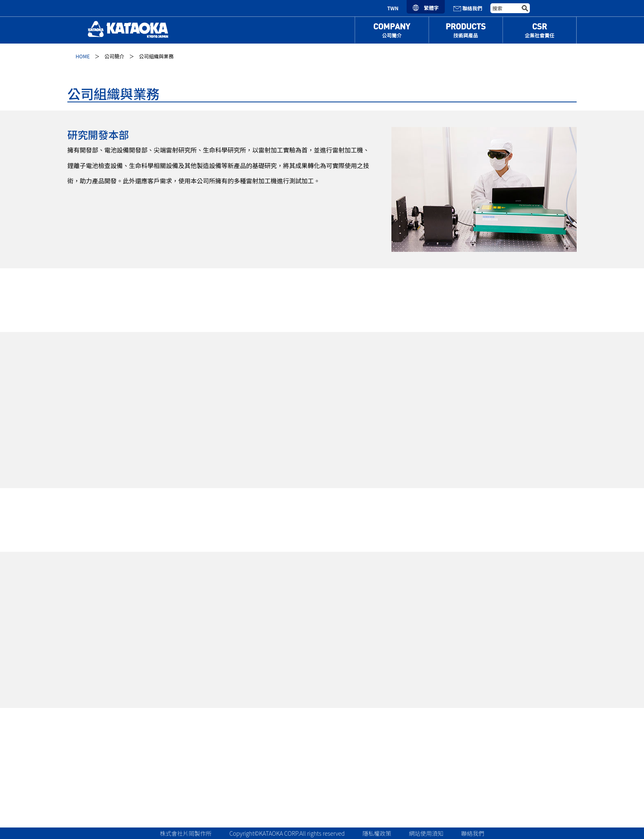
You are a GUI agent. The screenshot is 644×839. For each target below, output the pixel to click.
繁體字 (426, 8)
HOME (83, 56)
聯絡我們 (468, 8)
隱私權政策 (377, 833)
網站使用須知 (426, 833)
